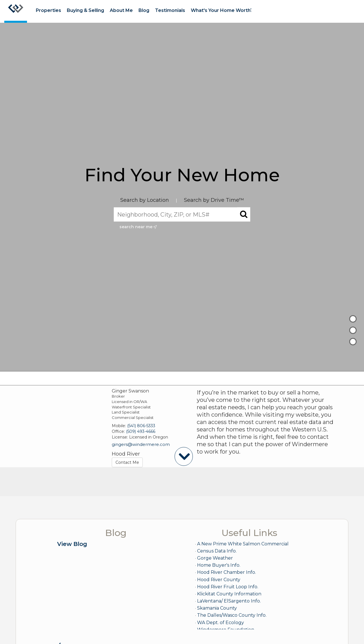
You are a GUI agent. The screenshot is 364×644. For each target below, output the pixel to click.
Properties (48, 10)
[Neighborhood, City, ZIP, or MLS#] (182, 215)
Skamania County (217, 608)
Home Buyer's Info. (219, 565)
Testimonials (170, 10)
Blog (144, 10)
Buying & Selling (85, 10)
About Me (121, 10)
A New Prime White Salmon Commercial (243, 544)
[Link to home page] (16, 11)
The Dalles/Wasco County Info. (232, 615)
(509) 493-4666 (141, 431)
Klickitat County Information (229, 594)
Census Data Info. (217, 551)
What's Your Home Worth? (222, 10)
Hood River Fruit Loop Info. (228, 587)
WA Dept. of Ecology (221, 623)
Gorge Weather (215, 558)
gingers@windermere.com (141, 444)
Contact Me (127, 462)
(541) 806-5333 (141, 426)
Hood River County (219, 580)
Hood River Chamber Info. (227, 572)
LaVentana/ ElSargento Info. (229, 601)
